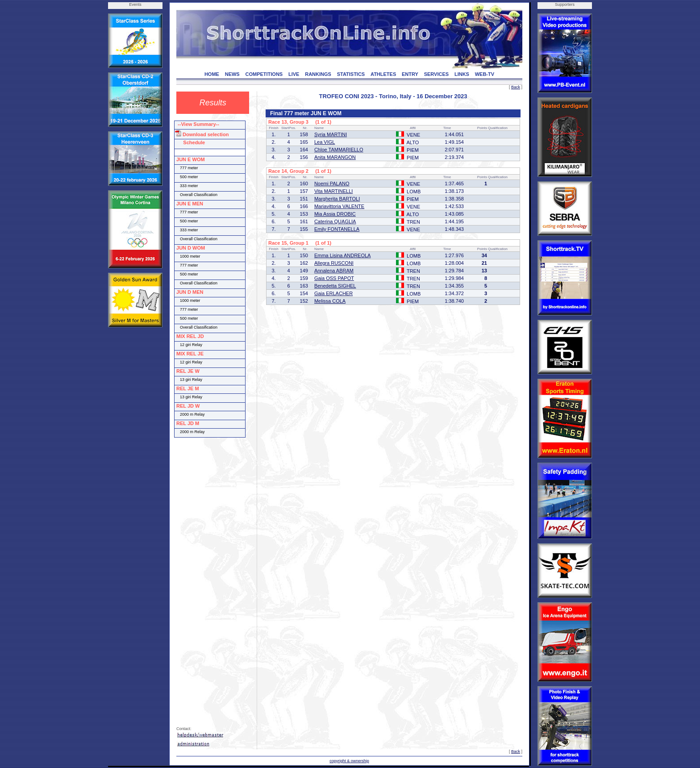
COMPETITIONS (264, 74)
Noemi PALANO (332, 184)
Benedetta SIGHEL (335, 286)
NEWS (232, 74)
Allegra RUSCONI (334, 263)
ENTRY (410, 74)
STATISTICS (351, 74)
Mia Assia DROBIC (335, 214)
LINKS (462, 74)
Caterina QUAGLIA (335, 221)
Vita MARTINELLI (333, 191)
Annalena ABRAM (334, 271)
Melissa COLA (330, 301)
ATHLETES (383, 74)
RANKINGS (318, 74)
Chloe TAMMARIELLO (339, 150)
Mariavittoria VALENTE (339, 206)
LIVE (294, 74)
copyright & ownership (349, 761)
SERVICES (436, 74)
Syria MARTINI (331, 134)
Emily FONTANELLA (337, 229)
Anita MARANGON (335, 157)
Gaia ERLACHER (333, 293)
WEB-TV (485, 74)
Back (516, 87)
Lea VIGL (325, 142)
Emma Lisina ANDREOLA (343, 255)
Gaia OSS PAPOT (334, 278)
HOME (212, 74)
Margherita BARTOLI (337, 199)
